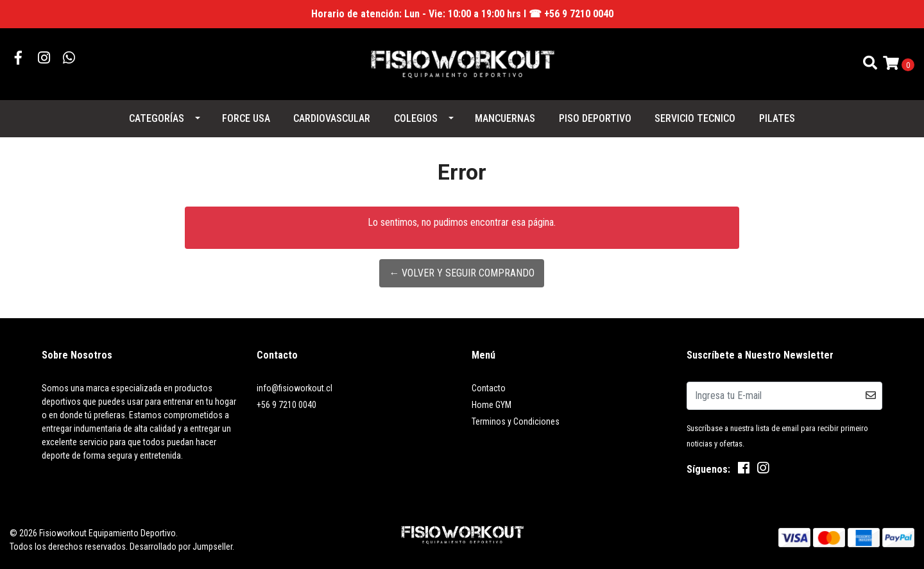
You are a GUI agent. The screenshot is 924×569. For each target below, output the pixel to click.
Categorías (157, 118)
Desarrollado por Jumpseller (181, 547)
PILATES (777, 118)
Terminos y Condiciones (516, 421)
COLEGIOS (416, 118)
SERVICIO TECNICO (695, 118)
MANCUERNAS (505, 118)
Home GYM (492, 405)
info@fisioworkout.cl (295, 388)
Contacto (489, 388)
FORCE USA (246, 118)
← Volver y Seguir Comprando (462, 273)
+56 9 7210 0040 (287, 405)
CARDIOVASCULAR (332, 118)
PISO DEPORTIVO (595, 118)
